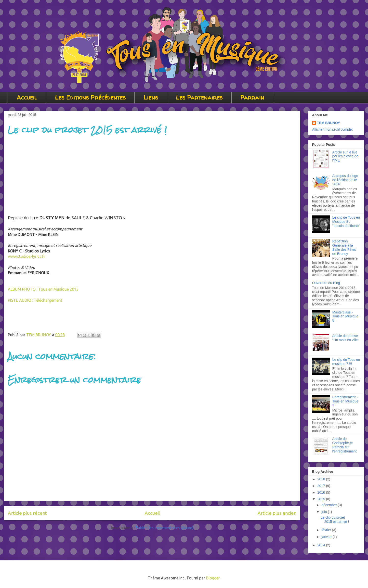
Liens (151, 97)
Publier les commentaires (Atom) (165, 528)
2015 (322, 499)
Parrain (252, 97)
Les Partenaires (199, 97)
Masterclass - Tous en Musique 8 (345, 316)
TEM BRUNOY (329, 123)
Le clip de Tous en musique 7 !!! (346, 362)
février (327, 530)
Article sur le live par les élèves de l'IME (345, 156)
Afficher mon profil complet (332, 129)
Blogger (213, 578)
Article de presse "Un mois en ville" (346, 338)
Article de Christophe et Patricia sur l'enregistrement (345, 445)
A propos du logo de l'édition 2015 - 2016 (346, 180)
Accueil (27, 97)
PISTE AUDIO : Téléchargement (35, 300)
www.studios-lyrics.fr (26, 256)
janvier (327, 537)
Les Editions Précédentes (90, 97)
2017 (322, 486)
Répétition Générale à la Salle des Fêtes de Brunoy (344, 247)
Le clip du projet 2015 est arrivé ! (335, 519)
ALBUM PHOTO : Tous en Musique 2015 (43, 289)
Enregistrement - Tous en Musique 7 (345, 401)
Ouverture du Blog (326, 283)
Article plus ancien (277, 513)
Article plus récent (27, 513)
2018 (322, 479)
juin (325, 512)
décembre (329, 505)
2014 (322, 545)
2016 (322, 492)
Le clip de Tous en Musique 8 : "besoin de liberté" (346, 222)
